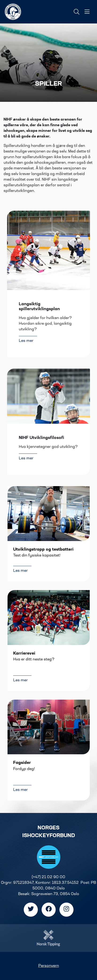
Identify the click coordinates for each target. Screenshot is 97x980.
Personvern (49, 966)
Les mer (26, 341)
